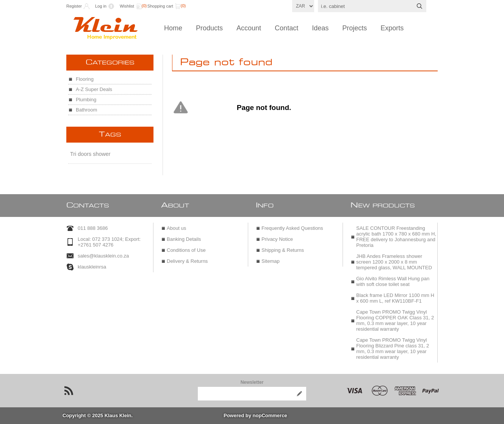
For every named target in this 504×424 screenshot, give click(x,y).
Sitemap (271, 261)
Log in (101, 6)
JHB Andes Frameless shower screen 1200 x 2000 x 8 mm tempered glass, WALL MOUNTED (394, 262)
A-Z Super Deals (94, 89)
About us (176, 228)
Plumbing (86, 100)
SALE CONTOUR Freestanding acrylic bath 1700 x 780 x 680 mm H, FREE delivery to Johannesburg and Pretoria (396, 237)
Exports (392, 28)
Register (74, 6)
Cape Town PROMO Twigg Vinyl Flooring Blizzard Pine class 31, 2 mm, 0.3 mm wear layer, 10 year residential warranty (393, 349)
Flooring (85, 79)
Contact (286, 28)
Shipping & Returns (283, 250)
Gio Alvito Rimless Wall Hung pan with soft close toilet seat (393, 281)
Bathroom (86, 110)
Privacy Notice (277, 239)
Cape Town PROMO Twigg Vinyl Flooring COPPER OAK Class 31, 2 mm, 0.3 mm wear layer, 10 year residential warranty (395, 320)
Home (173, 28)
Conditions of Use (186, 250)
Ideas (320, 28)
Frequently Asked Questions (292, 228)
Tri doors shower (90, 154)
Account (249, 28)
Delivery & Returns (187, 261)
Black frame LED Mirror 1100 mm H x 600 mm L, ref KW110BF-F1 (395, 298)
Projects (355, 28)
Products (209, 28)
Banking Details (184, 239)
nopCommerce (270, 415)
